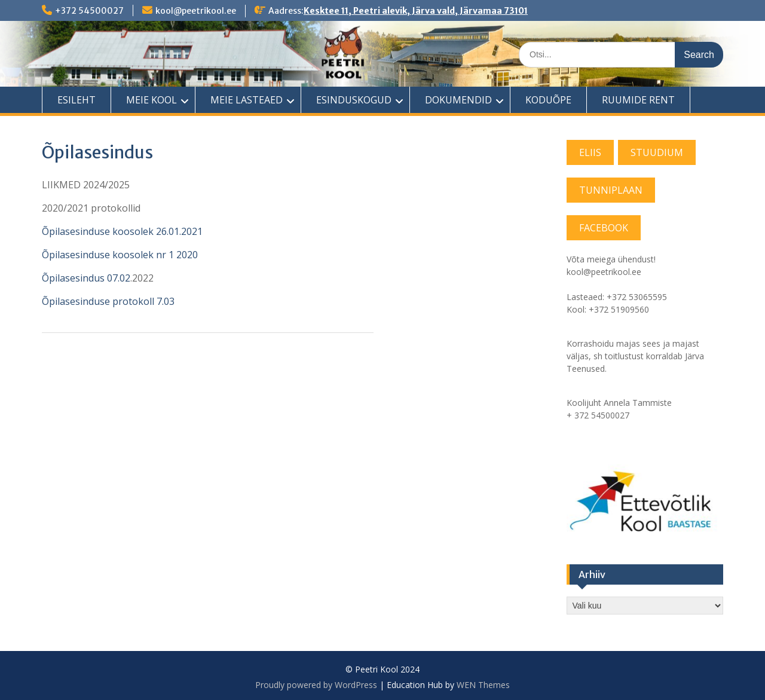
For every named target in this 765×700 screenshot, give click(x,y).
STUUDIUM (657, 152)
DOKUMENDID (458, 100)
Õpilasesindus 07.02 (86, 278)
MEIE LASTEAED (247, 100)
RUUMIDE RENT (638, 100)
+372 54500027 (89, 11)
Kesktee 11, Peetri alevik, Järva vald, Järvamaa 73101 (416, 11)
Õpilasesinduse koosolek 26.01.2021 (122, 231)
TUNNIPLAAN (611, 190)
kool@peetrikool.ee (196, 11)
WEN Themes (483, 685)
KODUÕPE (548, 100)
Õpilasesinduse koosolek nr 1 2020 (120, 255)
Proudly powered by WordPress (316, 685)
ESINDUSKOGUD (354, 100)
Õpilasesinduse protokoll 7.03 (108, 301)
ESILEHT (76, 100)
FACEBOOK (604, 228)
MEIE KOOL (152, 100)
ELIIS (590, 152)
